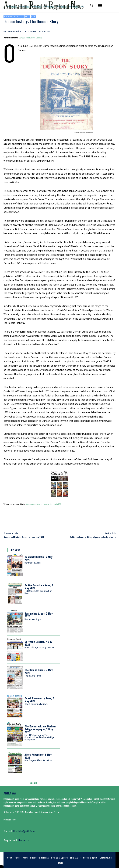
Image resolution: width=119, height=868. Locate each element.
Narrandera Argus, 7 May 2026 (39, 615)
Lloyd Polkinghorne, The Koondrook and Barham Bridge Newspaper (39, 737)
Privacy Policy (10, 819)
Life (27, 17)
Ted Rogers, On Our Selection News (38, 592)
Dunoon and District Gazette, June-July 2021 (24, 537)
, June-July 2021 (44, 504)
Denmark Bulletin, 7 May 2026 (38, 558)
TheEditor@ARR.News (24, 831)
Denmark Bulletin (33, 563)
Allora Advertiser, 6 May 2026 (38, 756)
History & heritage (14, 17)
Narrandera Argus (33, 619)
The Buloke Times (33, 676)
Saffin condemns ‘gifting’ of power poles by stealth (93, 537)
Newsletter (24, 840)
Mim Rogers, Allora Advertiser (38, 760)
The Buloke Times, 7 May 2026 (39, 671)
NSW (33, 17)
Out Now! (15, 550)
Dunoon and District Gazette (22, 32)
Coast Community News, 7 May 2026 (39, 700)
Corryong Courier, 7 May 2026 (38, 643)
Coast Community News (36, 704)
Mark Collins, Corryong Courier (39, 647)
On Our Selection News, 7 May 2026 (39, 587)
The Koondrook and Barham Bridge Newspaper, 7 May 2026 (40, 729)
